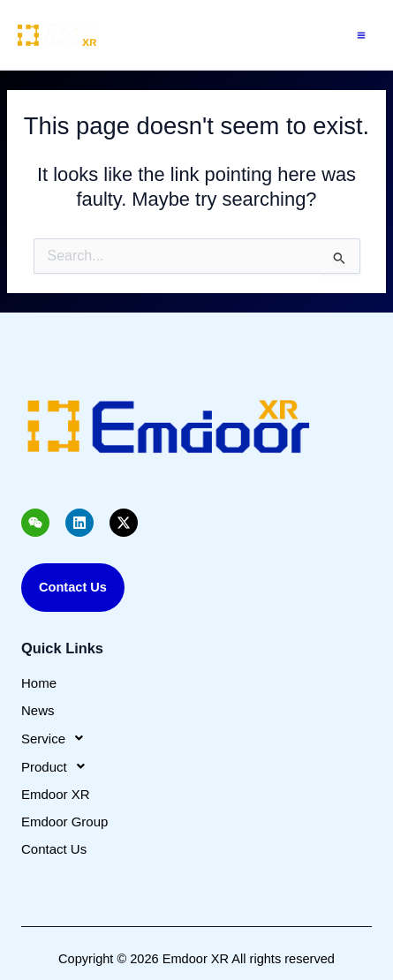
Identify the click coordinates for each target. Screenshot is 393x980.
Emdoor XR (56, 794)
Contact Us (54, 849)
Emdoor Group (64, 822)
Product (58, 766)
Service (57, 738)
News (38, 710)
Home (39, 683)
